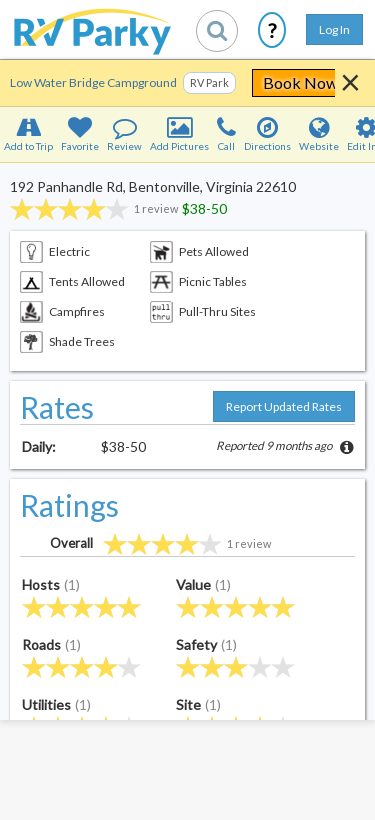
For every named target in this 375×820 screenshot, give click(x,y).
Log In (334, 29)
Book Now (300, 82)
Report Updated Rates (284, 406)
